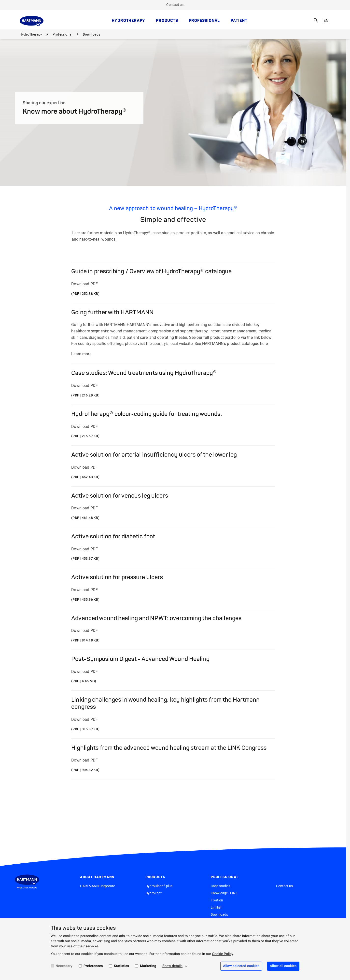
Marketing (148, 966)
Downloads (219, 914)
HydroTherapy (129, 20)
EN (327, 17)
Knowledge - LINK (224, 893)
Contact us (175, 5)
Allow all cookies (283, 966)
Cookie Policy (223, 954)
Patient (239, 20)
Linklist (216, 907)
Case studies (220, 886)
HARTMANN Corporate (98, 886)
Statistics (122, 966)
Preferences (93, 966)
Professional (204, 20)
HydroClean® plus (159, 886)
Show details (172, 966)
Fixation (217, 900)
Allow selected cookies (241, 966)
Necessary (64, 966)
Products (167, 20)
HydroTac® (154, 893)
